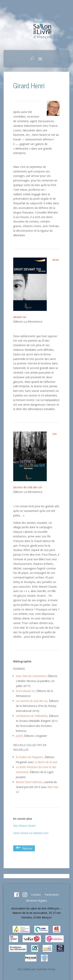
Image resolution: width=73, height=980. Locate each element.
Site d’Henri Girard (24, 826)
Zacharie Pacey (46, 969)
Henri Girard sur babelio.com (31, 833)
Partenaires (52, 895)
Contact (36, 895)
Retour (24, 848)
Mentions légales (36, 901)
